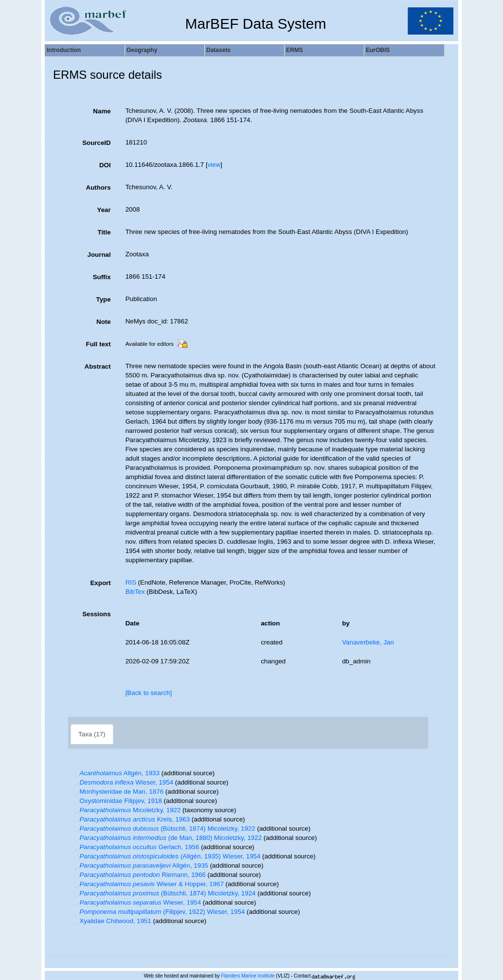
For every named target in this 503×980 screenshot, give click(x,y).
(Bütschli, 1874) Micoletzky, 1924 (164, 893)
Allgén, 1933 (116, 773)
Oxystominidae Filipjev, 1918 (117, 801)
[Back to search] (149, 693)
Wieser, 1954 (123, 782)
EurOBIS (378, 50)
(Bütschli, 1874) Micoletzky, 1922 (164, 829)
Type (104, 299)
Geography (142, 50)
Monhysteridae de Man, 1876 (118, 792)
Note (104, 322)
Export (100, 583)
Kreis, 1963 (131, 819)
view (214, 165)
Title (104, 232)
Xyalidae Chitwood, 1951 (112, 921)
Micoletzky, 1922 (126, 810)
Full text (99, 344)
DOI (105, 165)
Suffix (102, 277)
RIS (131, 582)
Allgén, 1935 (140, 865)
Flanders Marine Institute (248, 976)
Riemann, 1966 (139, 875)
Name (102, 111)
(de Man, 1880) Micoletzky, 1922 (167, 838)
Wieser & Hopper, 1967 (148, 884)
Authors (99, 187)
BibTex (135, 592)
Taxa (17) (92, 734)
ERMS (295, 50)
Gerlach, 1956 (136, 847)
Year (104, 210)
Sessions (97, 614)
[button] (76, 773)
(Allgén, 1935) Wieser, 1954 (166, 856)
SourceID (97, 143)
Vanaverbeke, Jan (368, 642)
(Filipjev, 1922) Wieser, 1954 (159, 912)
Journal (99, 255)
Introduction (64, 50)
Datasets (218, 50)
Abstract (98, 366)
